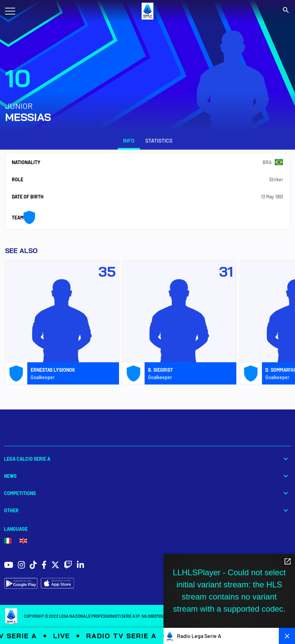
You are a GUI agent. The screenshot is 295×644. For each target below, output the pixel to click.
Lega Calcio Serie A (147, 459)
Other (147, 510)
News (147, 476)
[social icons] (9, 566)
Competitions (147, 493)
